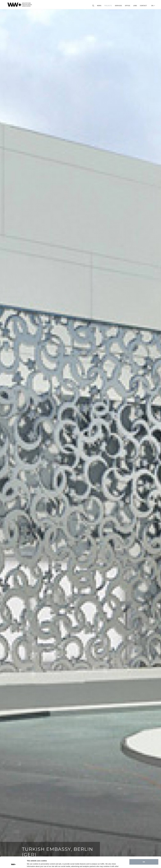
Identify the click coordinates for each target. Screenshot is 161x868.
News (99, 6)
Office (128, 6)
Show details (32, 864)
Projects (108, 6)
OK (144, 851)
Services (118, 6)
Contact (143, 6)
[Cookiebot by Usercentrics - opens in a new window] (13, 864)
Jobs (135, 6)
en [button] (153, 6)
